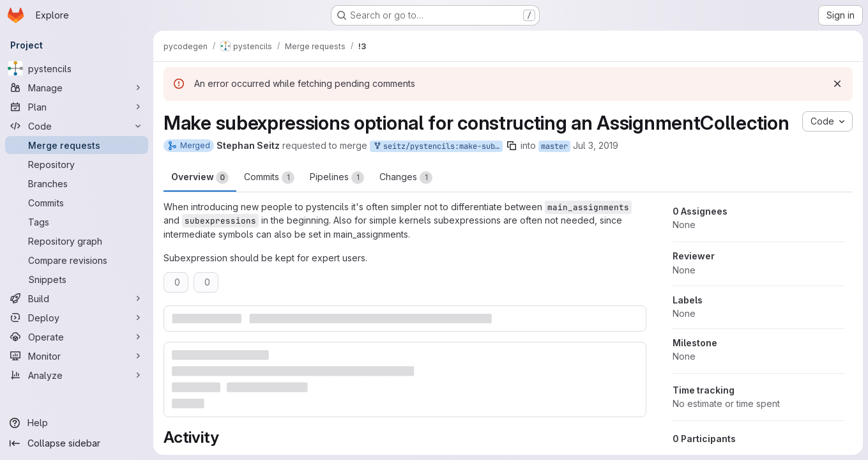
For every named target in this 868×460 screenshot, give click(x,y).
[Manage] (77, 88)
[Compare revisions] (77, 260)
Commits (269, 178)
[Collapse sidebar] (77, 443)
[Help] (77, 423)
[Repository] (77, 164)
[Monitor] (77, 356)
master (554, 146)
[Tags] (77, 222)
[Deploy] (77, 318)
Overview (200, 178)
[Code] (77, 126)
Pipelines (337, 178)
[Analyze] (77, 375)
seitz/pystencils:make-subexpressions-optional (438, 147)
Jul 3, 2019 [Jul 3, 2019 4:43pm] (596, 145)
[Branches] (77, 183)
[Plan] (77, 107)
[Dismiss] (837, 84)
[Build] (77, 298)
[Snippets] (77, 279)
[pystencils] (77, 68)
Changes (406, 178)
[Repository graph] (77, 241)
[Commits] (77, 203)
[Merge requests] (77, 145)
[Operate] (77, 337)
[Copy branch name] (512, 146)
